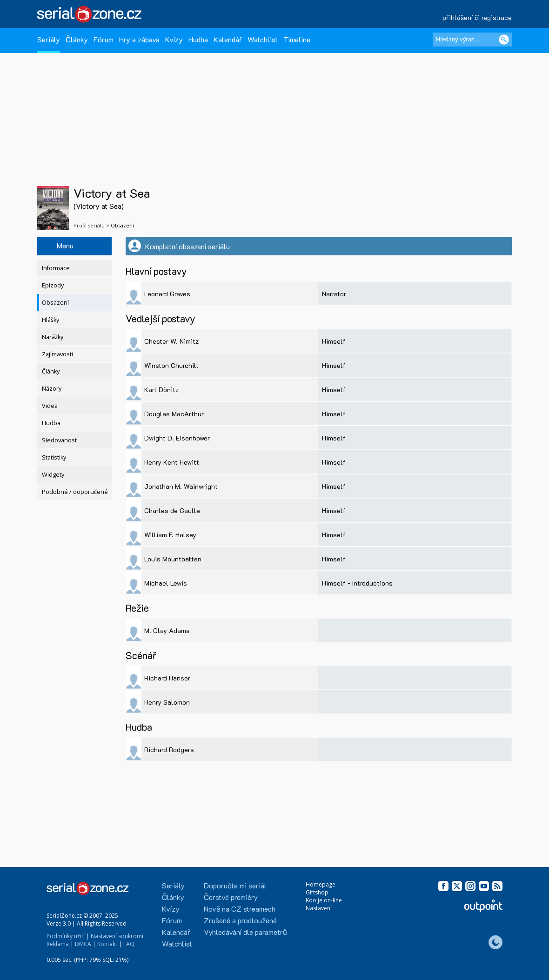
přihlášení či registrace (477, 17)
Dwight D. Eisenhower (177, 438)
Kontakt (107, 944)
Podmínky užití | (68, 936)
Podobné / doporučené (75, 492)
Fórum (104, 39)
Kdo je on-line (324, 900)
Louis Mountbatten (173, 559)
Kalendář (228, 39)
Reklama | (60, 944)
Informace (56, 268)
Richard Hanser (167, 678)
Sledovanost (59, 440)
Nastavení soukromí (117, 936)
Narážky (53, 337)
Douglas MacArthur (174, 414)
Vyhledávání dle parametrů (245, 932)
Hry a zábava (139, 39)
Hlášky (50, 320)
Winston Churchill (171, 365)
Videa (50, 406)
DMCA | (85, 944)
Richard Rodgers (169, 750)
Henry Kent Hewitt (172, 462)
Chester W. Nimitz (171, 341)
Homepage (321, 884)
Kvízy (174, 39)
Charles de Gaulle (172, 510)
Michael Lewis (166, 583)
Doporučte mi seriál (235, 885)
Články (77, 39)
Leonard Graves (167, 294)
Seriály (49, 39)
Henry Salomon (167, 702)
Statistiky (54, 457)
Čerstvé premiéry (231, 897)
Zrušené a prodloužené (240, 920)
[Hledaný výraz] (472, 40)
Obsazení (55, 303)
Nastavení (319, 908)
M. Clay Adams (167, 630)
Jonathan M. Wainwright (181, 486)
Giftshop (317, 892)
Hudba (198, 39)
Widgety (53, 475)
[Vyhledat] (504, 40)
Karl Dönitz (161, 390)
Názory (52, 389)
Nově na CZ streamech (240, 909)
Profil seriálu (89, 225)
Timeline (297, 39)
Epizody (53, 285)
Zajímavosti (57, 354)
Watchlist (263, 39)
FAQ (129, 944)
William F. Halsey (170, 535)
